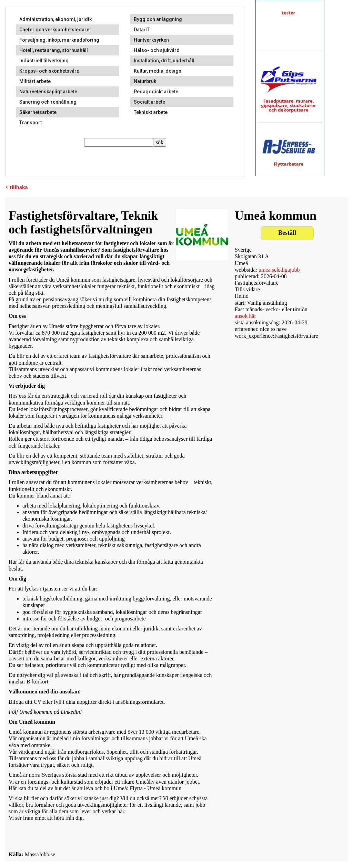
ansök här (245, 316)
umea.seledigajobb (279, 270)
